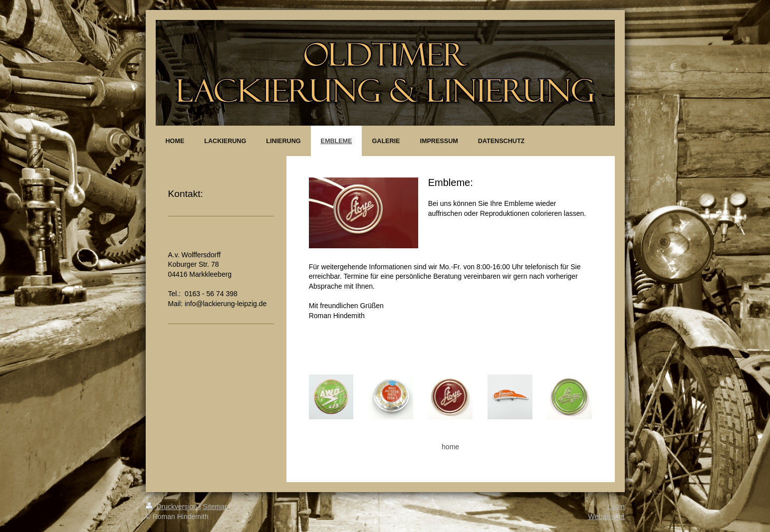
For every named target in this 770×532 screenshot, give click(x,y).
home (450, 447)
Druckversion (172, 507)
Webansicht (607, 517)
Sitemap (216, 507)
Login (616, 507)
